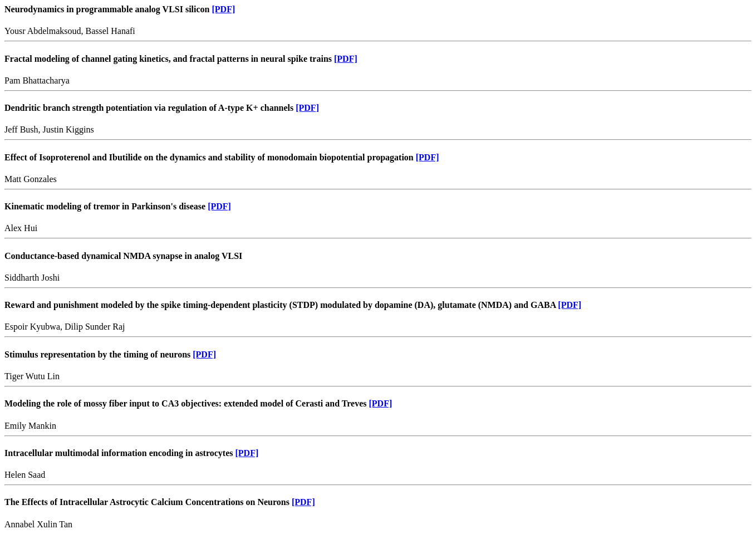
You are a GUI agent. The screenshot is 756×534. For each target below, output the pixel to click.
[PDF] (224, 9)
